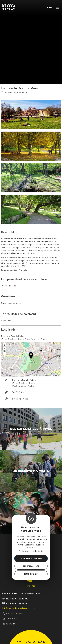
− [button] (4, 348)
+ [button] (4, 345)
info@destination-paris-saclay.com (19, 608)
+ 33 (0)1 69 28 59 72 (20, 603)
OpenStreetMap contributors (52, 376)
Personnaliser (31, 566)
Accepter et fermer (31, 559)
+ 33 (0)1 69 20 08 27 (20, 599)
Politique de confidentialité (31, 551)
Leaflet (33, 376)
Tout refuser (31, 574)
